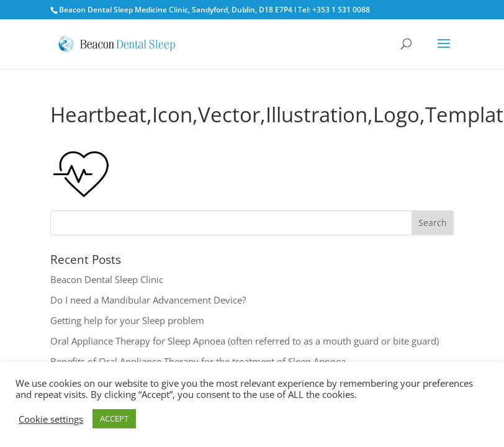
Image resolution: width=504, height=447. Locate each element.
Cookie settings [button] (51, 419)
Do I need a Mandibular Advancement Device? (148, 300)
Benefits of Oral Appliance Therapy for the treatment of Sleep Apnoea (198, 361)
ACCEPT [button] (114, 418)
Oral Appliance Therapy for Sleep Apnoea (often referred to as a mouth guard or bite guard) (245, 341)
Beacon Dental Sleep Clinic (107, 279)
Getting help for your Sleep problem (127, 320)
